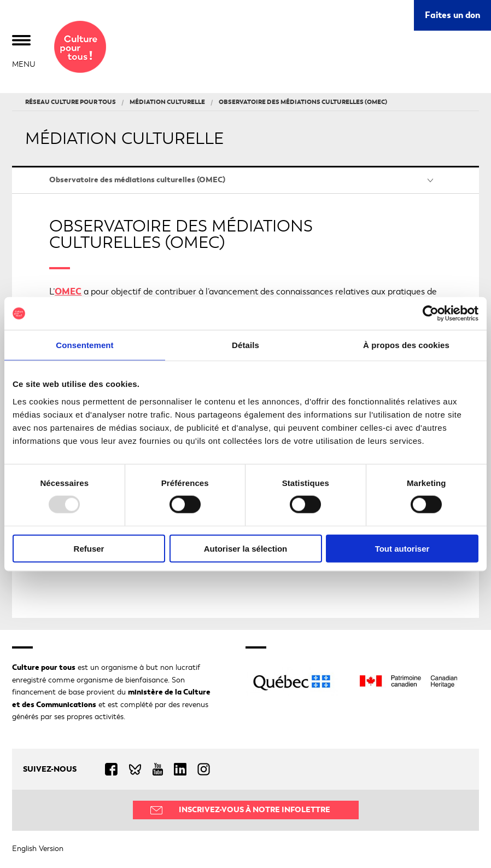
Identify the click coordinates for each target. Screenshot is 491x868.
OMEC (68, 291)
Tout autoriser (402, 548)
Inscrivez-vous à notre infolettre (255, 810)
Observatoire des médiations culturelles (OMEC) (137, 180)
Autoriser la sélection (246, 548)
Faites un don (452, 15)
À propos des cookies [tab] (406, 345)
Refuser (89, 548)
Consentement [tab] (84, 345)
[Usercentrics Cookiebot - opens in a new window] (431, 314)
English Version (38, 849)
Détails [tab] (245, 345)
